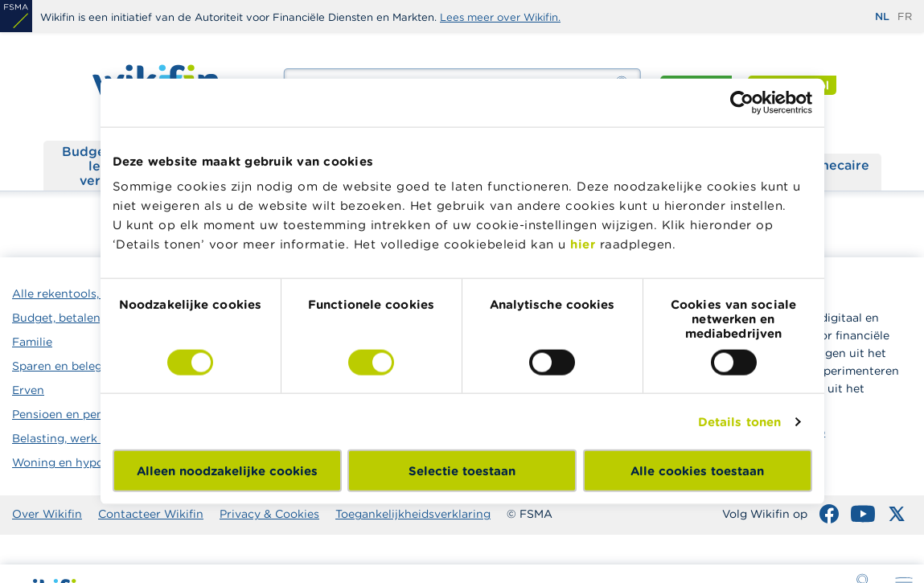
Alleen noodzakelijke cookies (227, 471)
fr (905, 16)
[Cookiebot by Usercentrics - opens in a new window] (742, 102)
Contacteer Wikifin (151, 514)
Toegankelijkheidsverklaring (413, 514)
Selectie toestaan (462, 471)
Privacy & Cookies (269, 514)
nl (882, 16)
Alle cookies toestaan (697, 471)
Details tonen (739, 421)
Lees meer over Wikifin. (500, 17)
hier (583, 244)
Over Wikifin (47, 514)
